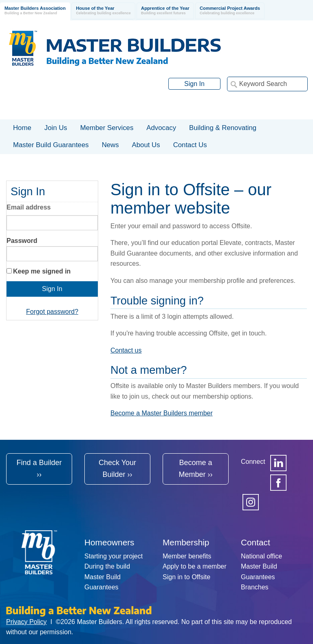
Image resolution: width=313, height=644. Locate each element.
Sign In (194, 84)
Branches (255, 587)
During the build (107, 566)
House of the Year (103, 11)
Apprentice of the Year (165, 11)
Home (22, 128)
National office (261, 556)
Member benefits (187, 556)
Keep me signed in (42, 271)
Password (22, 241)
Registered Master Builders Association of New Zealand (117, 48)
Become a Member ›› (195, 469)
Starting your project (114, 556)
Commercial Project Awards (230, 11)
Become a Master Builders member (162, 413)
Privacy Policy (26, 622)
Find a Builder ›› (39, 469)
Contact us (126, 350)
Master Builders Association (35, 11)
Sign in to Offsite (186, 577)
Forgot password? (52, 312)
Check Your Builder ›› (117, 469)
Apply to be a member (195, 566)
